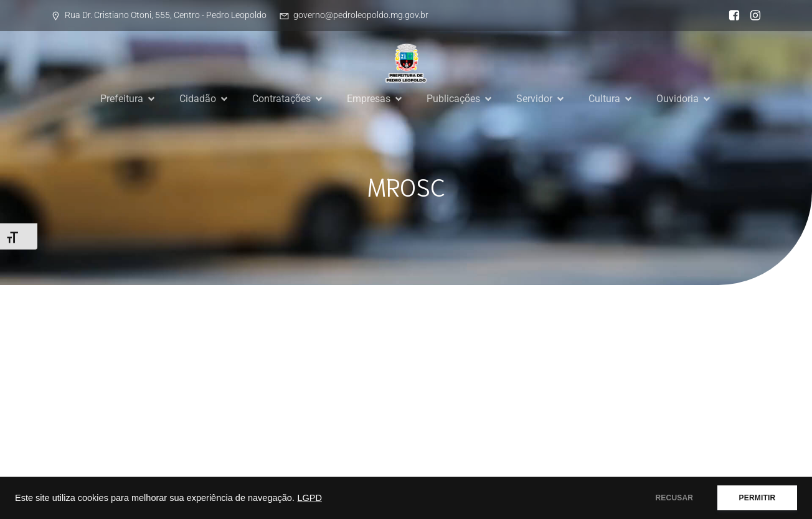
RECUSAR (674, 498)
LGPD (309, 498)
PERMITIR (757, 498)
